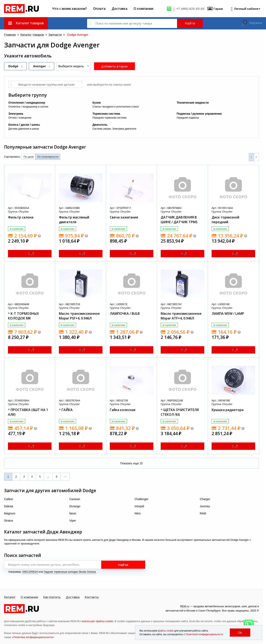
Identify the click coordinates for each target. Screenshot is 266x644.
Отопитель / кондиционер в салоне (28, 106)
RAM (203, 513)
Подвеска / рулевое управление (199, 113)
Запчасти (46, 35)
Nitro (138, 513)
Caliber (9, 499)
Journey (205, 506)
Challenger (141, 499)
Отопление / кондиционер (27, 102)
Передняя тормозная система (109, 118)
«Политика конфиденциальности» (33, 637)
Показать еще (131, 463)
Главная (9, 35)
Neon (73, 513)
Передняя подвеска (188, 118)
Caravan (75, 499)
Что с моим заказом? (70, 9)
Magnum (10, 513)
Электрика (16, 113)
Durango (75, 506)
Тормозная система (106, 113)
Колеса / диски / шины (24, 124)
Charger (205, 499)
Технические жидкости (193, 102)
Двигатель (100, 124)
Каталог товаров (27, 35)
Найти (190, 23)
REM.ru (185, 606)
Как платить (52, 597)
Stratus (9, 520)
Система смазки (102, 129)
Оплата (99, 9)
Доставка (120, 9)
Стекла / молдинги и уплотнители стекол (116, 106)
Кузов (97, 102)
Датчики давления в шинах (24, 129)
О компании (143, 9)
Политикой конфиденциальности (204, 634)
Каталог (10, 597)
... (48, 476)
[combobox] (74, 66)
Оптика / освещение (20, 118)
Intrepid (139, 506)
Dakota (9, 506)
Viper (73, 520)
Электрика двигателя (124, 129)
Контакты (92, 597)
